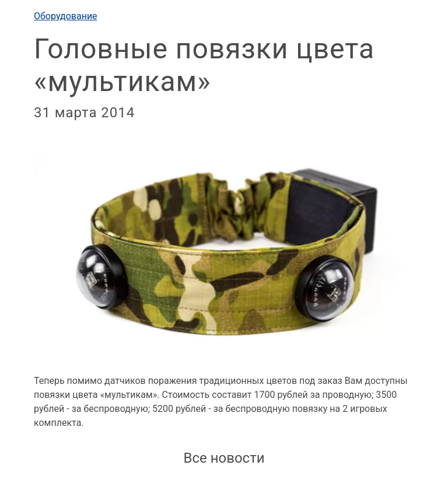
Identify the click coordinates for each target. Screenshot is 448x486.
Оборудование (66, 16)
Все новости (224, 458)
